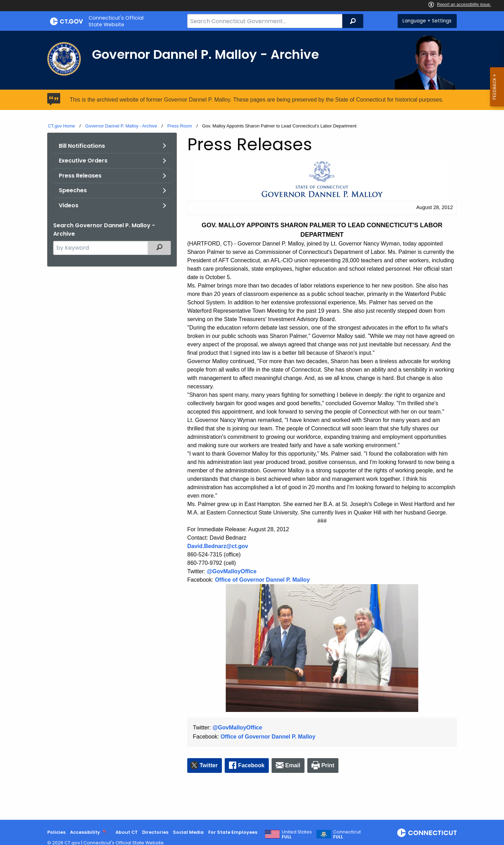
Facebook (251, 765)
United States (297, 834)
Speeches (73, 190)
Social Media (188, 832)
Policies (56, 832)
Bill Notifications (82, 146)
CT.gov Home (62, 126)
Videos (69, 205)
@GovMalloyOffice (232, 571)
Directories (155, 832)
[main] (252, 425)
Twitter (209, 765)
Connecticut (347, 834)
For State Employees (233, 832)
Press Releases (80, 176)
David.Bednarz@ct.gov (218, 546)
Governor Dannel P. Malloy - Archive (121, 126)
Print (328, 765)
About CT (127, 832)
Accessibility (85, 832)
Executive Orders (83, 161)
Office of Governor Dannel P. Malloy (262, 580)
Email (293, 765)
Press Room (180, 126)
